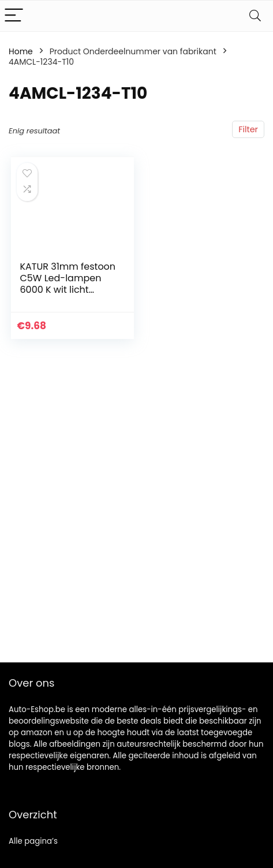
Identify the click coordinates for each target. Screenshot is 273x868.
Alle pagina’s (33, 841)
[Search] (255, 16)
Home (21, 51)
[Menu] (14, 16)
